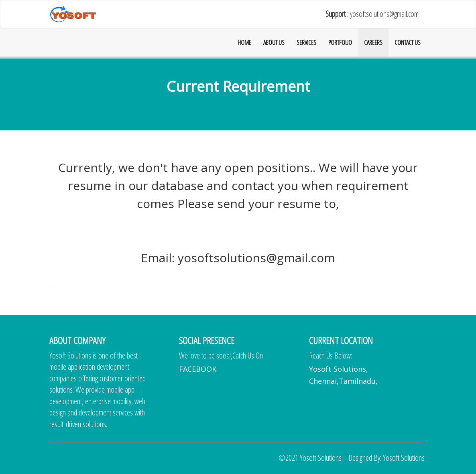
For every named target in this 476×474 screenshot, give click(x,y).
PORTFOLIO (340, 43)
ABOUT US (274, 43)
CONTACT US (408, 43)
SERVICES (306, 43)
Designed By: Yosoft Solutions (386, 458)
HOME (244, 43)
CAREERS (373, 43)
